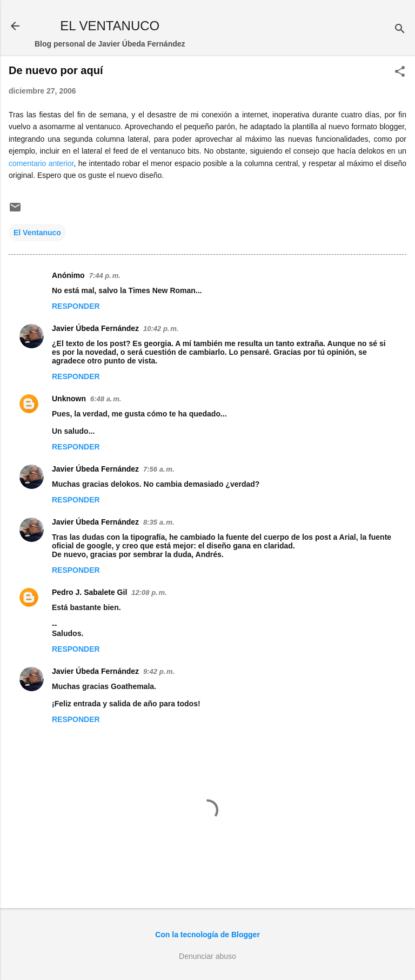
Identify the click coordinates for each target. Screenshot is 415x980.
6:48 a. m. (106, 399)
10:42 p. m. (161, 329)
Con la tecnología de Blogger (207, 935)
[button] (400, 72)
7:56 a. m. (159, 469)
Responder (76, 306)
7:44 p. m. (105, 276)
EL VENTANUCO (110, 26)
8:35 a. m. (159, 522)
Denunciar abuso (207, 956)
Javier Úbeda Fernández (95, 328)
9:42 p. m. (159, 671)
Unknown (69, 399)
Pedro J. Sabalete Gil (89, 592)
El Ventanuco (37, 233)
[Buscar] (400, 29)
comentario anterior (41, 163)
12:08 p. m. (149, 592)
